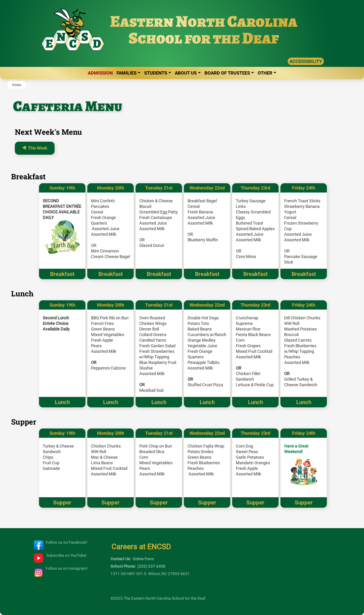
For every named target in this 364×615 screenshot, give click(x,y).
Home (17, 85)
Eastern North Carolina (204, 21)
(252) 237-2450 (151, 566)
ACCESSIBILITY (306, 61)
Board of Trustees (227, 73)
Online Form (143, 559)
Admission (100, 73)
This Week (37, 148)
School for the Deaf (204, 38)
